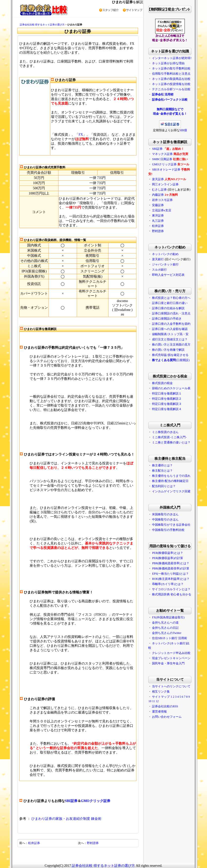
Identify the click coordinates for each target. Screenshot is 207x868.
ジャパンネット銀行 (165, 264)
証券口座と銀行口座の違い (170, 303)
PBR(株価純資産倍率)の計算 (171, 568)
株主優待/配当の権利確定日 (170, 481)
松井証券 (34, 843)
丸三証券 (158, 221)
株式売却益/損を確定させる (170, 355)
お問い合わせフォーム (167, 717)
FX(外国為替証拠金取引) (168, 617)
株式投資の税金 (162, 383)
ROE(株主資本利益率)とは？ (171, 579)
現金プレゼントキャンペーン (171, 658)
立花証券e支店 (161, 210)
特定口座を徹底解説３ (167, 404)
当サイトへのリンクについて (171, 686)
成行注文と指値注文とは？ (170, 339)
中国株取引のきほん (165, 520)
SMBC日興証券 (162, 159)
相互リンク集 (161, 692)
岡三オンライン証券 (165, 184)
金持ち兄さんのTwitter (167, 633)
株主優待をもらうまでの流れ (171, 476)
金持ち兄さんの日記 (165, 628)
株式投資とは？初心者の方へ (171, 298)
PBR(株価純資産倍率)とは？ (171, 563)
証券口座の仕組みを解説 (168, 308)
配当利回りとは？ (164, 486)
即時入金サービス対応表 (168, 275)
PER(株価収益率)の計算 (168, 558)
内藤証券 (158, 195)
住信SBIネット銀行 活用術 (169, 638)
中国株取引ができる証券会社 (171, 525)
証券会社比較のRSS (165, 706)
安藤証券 (158, 205)
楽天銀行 (158, 259)
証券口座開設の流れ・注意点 (171, 313)
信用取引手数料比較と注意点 (171, 74)
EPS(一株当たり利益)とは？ (170, 574)
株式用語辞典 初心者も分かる (172, 594)
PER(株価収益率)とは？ (168, 553)
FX (81, 135)
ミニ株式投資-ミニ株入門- (169, 437)
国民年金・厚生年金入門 (168, 663)
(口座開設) (171, 360)
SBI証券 (71, 801)
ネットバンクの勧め (165, 254)
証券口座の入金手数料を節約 (171, 324)
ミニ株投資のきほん (165, 432)
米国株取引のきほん (165, 514)
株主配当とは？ (162, 471)
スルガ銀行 (159, 270)
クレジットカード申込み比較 (171, 653)
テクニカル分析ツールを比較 (171, 89)
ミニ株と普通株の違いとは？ (171, 442)
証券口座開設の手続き (167, 319)
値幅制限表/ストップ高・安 (170, 334)
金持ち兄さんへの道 (165, 623)
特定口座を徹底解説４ (167, 409)
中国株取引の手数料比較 (168, 530)
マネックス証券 (162, 154)
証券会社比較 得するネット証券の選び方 (43, 25)
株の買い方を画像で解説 (168, 350)
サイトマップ (161, 697)
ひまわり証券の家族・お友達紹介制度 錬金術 (66, 819)
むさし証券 (159, 190)
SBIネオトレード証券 (166, 170)
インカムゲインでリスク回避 (171, 491)
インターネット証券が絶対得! (172, 58)
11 (153, 701)
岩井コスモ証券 (162, 200)
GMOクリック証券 (96, 801)
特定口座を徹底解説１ (167, 393)
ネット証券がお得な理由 (168, 63)
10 (150, 701)
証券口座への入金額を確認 (170, 329)
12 (157, 701)
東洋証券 (158, 216)
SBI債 (183, 130)
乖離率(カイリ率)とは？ (168, 584)
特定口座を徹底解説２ (167, 399)
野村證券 (93, 843)
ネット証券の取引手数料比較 (171, 68)
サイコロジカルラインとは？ (171, 589)
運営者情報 (159, 712)
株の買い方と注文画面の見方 (171, 345)
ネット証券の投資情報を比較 (171, 84)
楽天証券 (158, 179)
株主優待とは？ (162, 465)
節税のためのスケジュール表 (171, 388)
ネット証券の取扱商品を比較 (171, 79)
